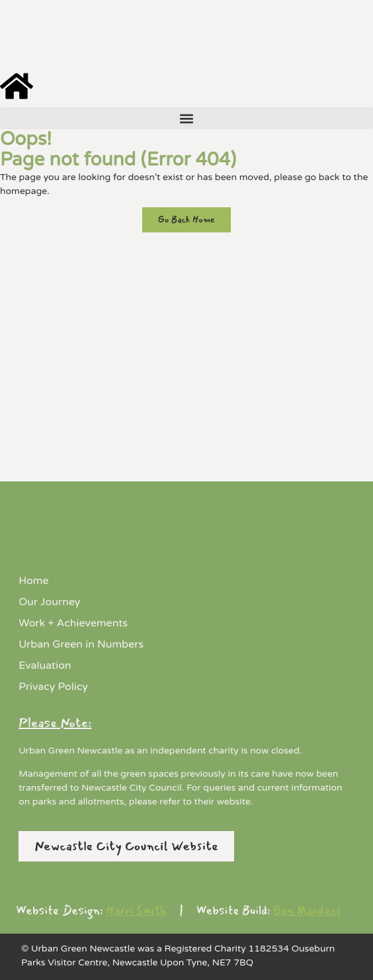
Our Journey (49, 602)
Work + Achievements (73, 623)
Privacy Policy (53, 687)
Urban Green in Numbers (81, 644)
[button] (186, 118)
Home (33, 581)
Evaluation (45, 665)
